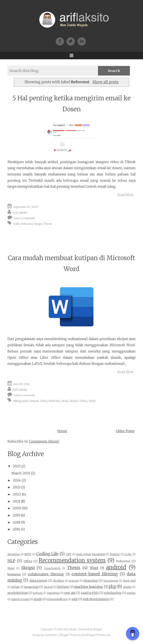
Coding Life (47, 554)
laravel (48, 587)
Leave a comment (24, 218)
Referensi (27, 224)
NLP (11, 561)
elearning (91, 581)
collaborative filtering (46, 574)
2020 (17, 508)
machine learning (89, 587)
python (38, 593)
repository (53, 593)
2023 (17, 487)
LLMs (128, 554)
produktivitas (18, 593)
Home (62, 431)
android (116, 567)
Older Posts (125, 431)
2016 (16, 529)
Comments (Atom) (44, 441)
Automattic (51, 635)
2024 (17, 480)
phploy (128, 587)
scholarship (113, 593)
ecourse (74, 581)
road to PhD (90, 593)
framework (111, 581)
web (75, 599)
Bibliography (21, 401)
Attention (14, 554)
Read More (125, 195)
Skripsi (38, 224)
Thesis (48, 224)
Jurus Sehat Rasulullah (91, 554)
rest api (70, 593)
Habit (17, 224)
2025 (17, 466)
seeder (131, 593)
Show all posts (105, 82)
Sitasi (65, 401)
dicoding (59, 581)
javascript (31, 587)
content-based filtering (95, 574)
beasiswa (14, 574)
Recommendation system (72, 560)
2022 (17, 494)
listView (63, 587)
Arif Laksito (20, 213)
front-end (129, 581)
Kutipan (34, 401)
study (38, 599)
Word (92, 401)
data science (39, 581)
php (112, 586)
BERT (28, 554)
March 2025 (21, 473)
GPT (69, 554)
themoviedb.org (57, 599)
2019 (16, 515)
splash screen (20, 599)
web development (96, 599)
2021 (17, 501)
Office (44, 401)
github (15, 587)
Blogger (98, 629)
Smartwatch (52, 568)
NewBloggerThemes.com (96, 635)
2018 (16, 522)
